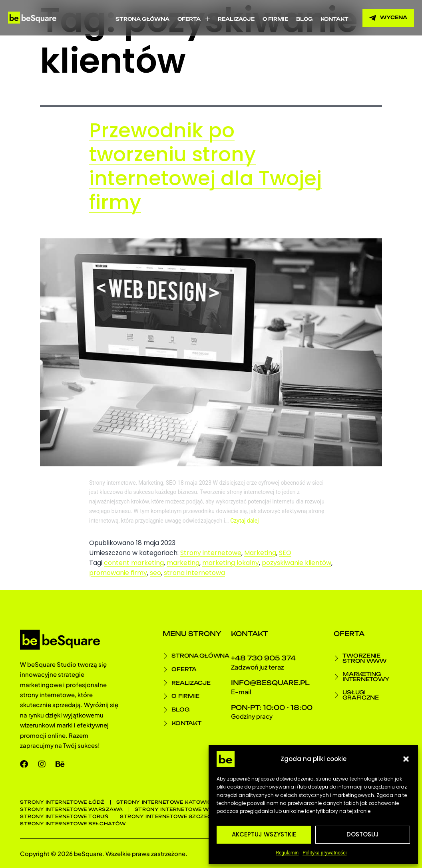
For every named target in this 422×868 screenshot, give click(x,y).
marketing (183, 563)
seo (155, 573)
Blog (304, 19)
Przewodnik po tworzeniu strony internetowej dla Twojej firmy (205, 166)
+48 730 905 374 (263, 658)
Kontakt (334, 19)
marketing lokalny (231, 563)
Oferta (194, 19)
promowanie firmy (118, 573)
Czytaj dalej (244, 521)
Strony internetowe (211, 553)
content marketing (134, 563)
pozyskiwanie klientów (297, 563)
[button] (406, 759)
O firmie (275, 19)
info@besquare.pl (270, 683)
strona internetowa (194, 573)
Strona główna (142, 19)
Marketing (260, 553)
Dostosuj (363, 834)
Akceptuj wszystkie (264, 834)
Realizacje (236, 19)
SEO (285, 553)
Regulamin (288, 853)
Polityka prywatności (324, 853)
